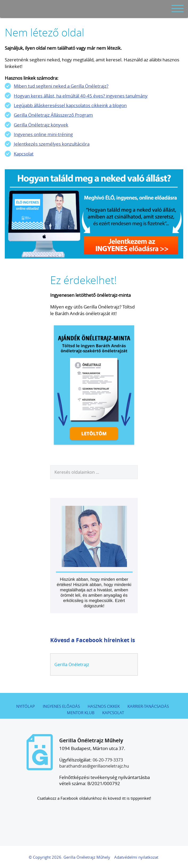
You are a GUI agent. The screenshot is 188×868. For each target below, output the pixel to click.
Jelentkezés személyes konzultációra (52, 144)
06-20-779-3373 (108, 760)
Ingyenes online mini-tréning (43, 134)
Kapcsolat (24, 154)
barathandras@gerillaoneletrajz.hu (94, 766)
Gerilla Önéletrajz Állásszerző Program (53, 115)
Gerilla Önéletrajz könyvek (41, 125)
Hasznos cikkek (104, 706)
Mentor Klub (81, 713)
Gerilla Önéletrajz (72, 664)
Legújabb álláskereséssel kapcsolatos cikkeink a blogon (70, 105)
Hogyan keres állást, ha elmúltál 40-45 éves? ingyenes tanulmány (81, 96)
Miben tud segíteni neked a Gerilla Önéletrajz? (61, 86)
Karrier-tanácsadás (148, 706)
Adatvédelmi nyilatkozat (136, 857)
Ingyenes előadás (61, 706)
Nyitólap (25, 706)
